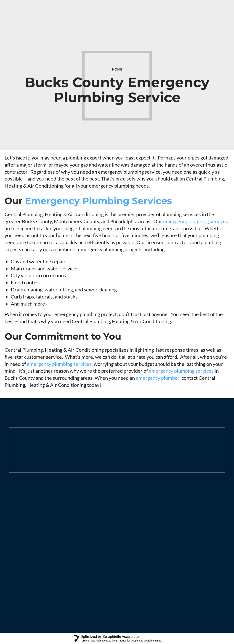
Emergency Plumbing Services (98, 201)
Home (117, 69)
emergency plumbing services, (60, 364)
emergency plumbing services (196, 221)
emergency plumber (158, 378)
